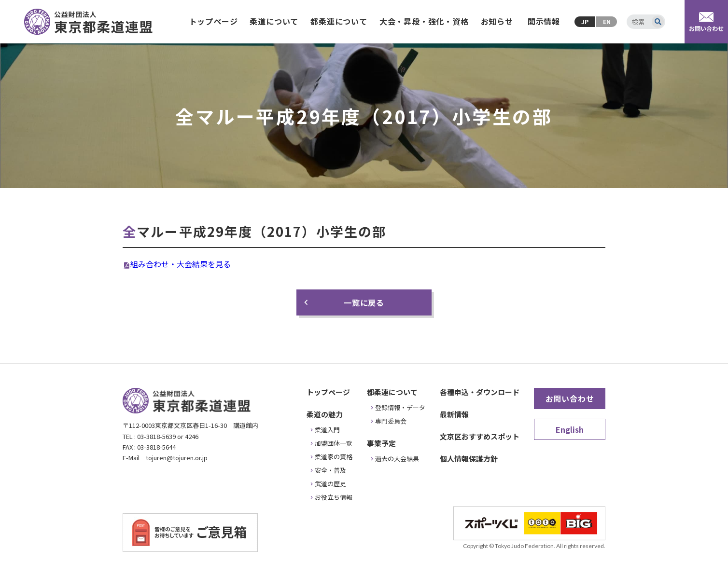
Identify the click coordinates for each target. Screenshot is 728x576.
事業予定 (381, 443)
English (570, 429)
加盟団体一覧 (334, 443)
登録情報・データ (400, 407)
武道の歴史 (330, 484)
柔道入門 (327, 430)
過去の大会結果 (397, 459)
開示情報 (544, 21)
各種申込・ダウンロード (480, 392)
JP (585, 21)
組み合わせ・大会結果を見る (181, 264)
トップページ (214, 21)
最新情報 (454, 414)
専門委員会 (391, 421)
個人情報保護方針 (469, 459)
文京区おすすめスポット (480, 436)
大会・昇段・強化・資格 (424, 21)
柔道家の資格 (334, 457)
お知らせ (497, 21)
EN (607, 21)
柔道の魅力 (325, 414)
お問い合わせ (570, 398)
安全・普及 (330, 470)
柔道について (274, 21)
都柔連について (339, 21)
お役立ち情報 (334, 497)
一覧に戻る (364, 302)
